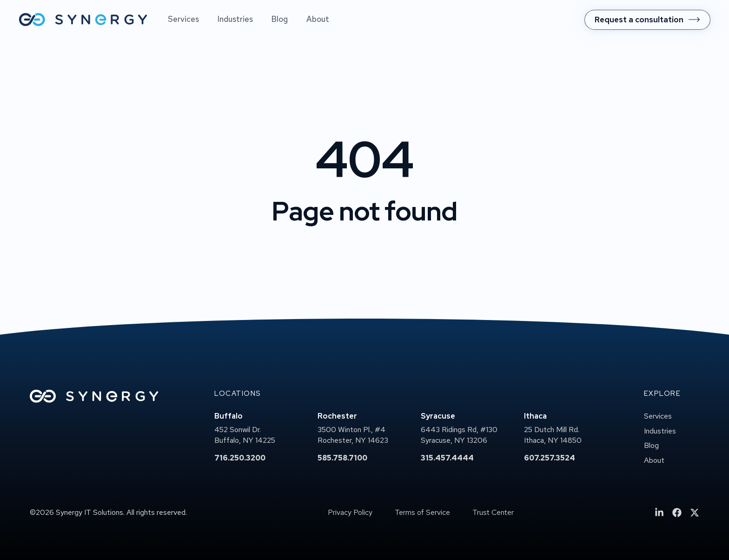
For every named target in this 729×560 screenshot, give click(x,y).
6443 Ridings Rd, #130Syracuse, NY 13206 (459, 435)
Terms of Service (422, 513)
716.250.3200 (240, 458)
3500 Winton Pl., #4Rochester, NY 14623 (353, 435)
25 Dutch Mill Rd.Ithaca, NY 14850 (553, 435)
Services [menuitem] (183, 19)
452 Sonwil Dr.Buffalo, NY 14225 (245, 435)
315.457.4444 (447, 458)
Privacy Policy (350, 513)
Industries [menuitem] (235, 19)
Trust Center (493, 513)
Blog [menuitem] (280, 19)
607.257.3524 (550, 458)
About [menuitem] (318, 19)
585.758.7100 (342, 458)
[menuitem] (647, 20)
